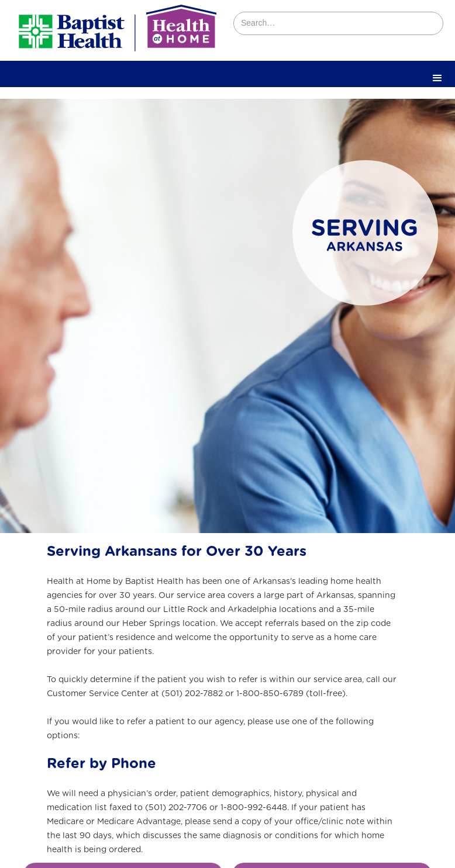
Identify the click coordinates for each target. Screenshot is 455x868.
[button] (437, 78)
